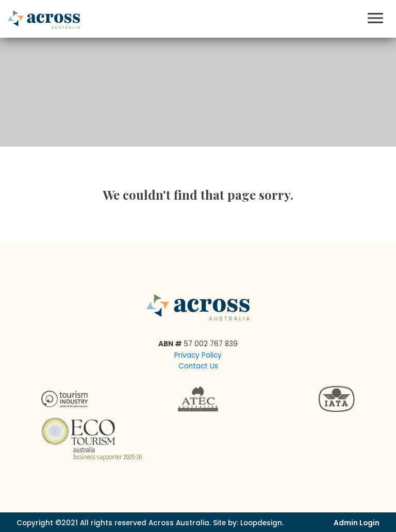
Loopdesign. (262, 523)
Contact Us (198, 366)
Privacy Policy (198, 355)
